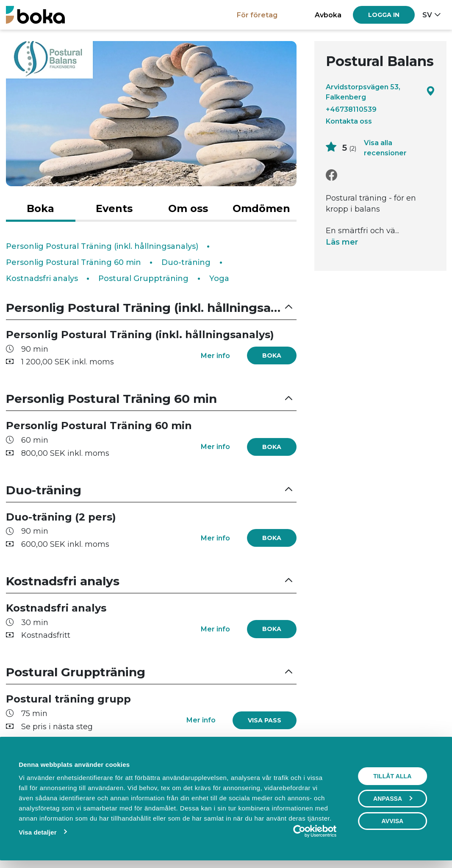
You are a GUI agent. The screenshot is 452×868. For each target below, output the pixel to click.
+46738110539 (351, 109)
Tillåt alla (392, 776)
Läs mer (342, 242)
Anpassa (393, 799)
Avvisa (393, 821)
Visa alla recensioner (385, 148)
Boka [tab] (40, 208)
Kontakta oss (349, 121)
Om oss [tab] (188, 208)
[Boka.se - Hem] (35, 15)
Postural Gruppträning (143, 278)
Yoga (219, 278)
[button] (151, 308)
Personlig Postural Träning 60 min (73, 262)
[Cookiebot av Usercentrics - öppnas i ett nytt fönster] (299, 831)
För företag (257, 15)
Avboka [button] (328, 15)
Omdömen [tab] (261, 208)
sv (427, 15)
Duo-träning (186, 262)
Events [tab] (114, 208)
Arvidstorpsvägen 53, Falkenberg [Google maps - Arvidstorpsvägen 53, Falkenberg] (380, 92)
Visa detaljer (37, 832)
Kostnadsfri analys (42, 278)
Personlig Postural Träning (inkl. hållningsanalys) (102, 246)
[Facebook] (331, 175)
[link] (265, 720)
